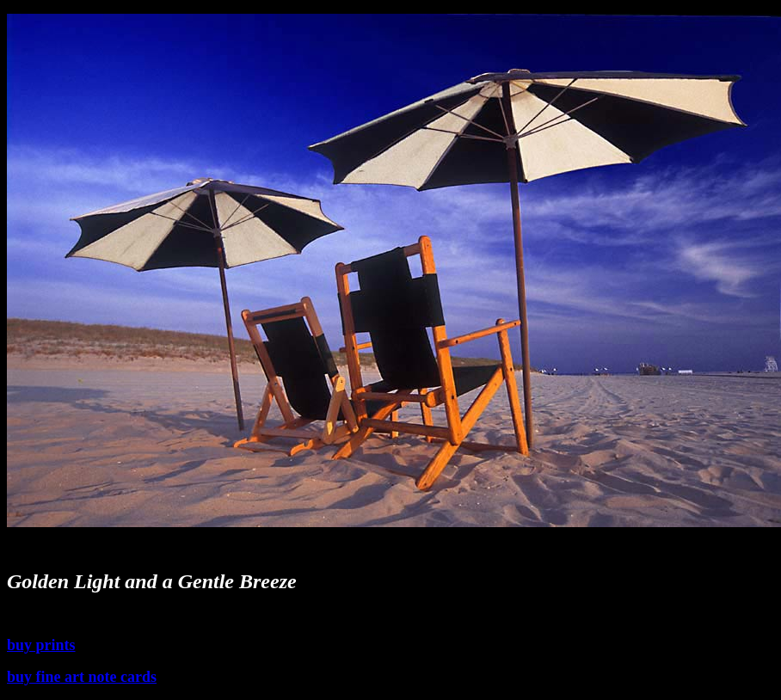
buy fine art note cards (82, 677)
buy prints (41, 645)
